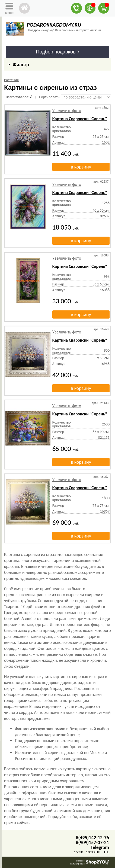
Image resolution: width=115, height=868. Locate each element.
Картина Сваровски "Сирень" (80, 119)
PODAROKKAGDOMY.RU (54, 25)
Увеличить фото (67, 111)
